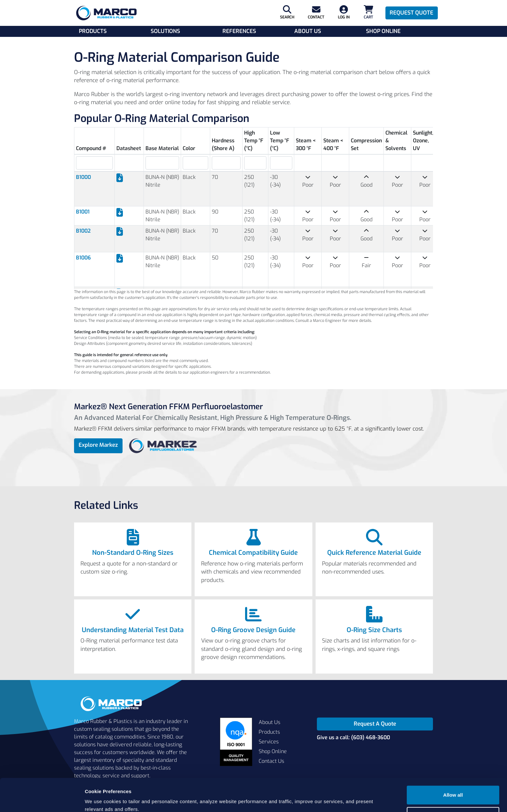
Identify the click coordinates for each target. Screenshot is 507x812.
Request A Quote (375, 724)
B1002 (83, 231)
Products (93, 31)
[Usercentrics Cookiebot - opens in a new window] (42, 799)
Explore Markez (98, 445)
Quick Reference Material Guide (374, 553)
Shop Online (383, 31)
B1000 (83, 177)
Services (269, 742)
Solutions (165, 31)
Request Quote (411, 13)
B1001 (83, 212)
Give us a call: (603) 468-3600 (353, 737)
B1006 (83, 258)
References (239, 31)
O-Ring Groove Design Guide (253, 630)
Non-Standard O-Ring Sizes (133, 553)
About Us (308, 31)
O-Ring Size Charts (374, 630)
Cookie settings (453, 788)
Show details (100, 799)
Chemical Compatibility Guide (253, 553)
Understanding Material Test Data (133, 630)
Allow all (453, 767)
